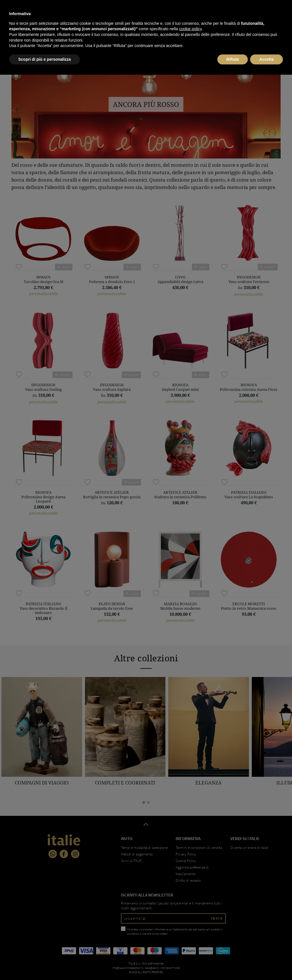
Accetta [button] (266, 964)
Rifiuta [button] (233, 964)
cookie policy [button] (190, 934)
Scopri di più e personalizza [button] (44, 964)
